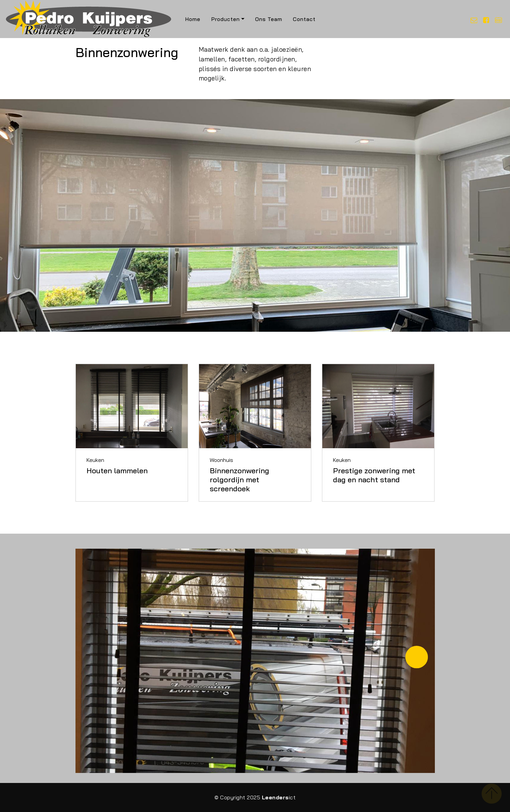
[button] (416, 657)
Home (193, 19)
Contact (304, 19)
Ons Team (269, 19)
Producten (225, 19)
